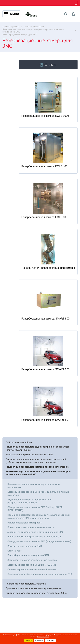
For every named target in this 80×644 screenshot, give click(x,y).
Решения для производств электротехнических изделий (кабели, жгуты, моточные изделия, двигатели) (36, 461)
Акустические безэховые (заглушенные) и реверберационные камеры (29, 501)
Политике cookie (43, 637)
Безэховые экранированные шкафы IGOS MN (32, 565)
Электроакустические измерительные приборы (32, 560)
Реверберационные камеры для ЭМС (28, 555)
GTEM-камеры (15, 551)
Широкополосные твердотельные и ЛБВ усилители (34, 537)
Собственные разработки (19, 442)
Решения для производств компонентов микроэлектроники (38, 467)
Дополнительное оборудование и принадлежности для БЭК (40, 574)
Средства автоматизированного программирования (33, 588)
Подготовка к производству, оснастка (26, 584)
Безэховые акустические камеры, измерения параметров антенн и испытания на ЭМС (38, 473)
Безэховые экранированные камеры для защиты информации (34, 486)
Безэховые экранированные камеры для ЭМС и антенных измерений (38, 493)
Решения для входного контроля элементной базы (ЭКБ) (36, 593)
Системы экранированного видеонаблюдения (32, 569)
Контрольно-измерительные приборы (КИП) (29, 454)
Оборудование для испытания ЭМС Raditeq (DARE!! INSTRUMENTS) (35, 509)
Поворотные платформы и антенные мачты (31, 527)
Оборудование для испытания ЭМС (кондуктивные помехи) (39, 541)
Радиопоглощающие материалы (25, 523)
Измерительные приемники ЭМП (25, 546)
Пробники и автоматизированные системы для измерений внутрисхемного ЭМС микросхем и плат (39, 516)
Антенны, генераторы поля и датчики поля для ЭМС (35, 532)
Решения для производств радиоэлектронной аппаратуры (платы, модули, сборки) (37, 448)
